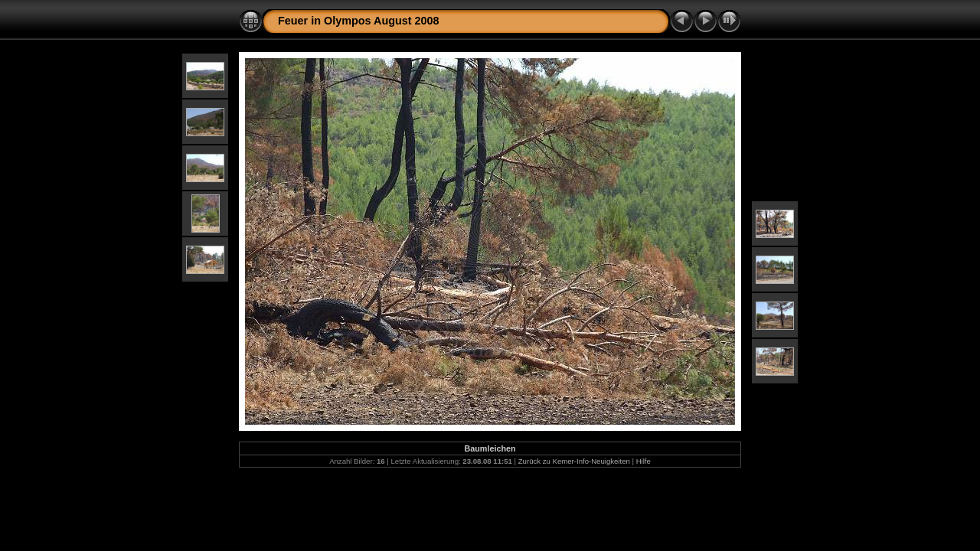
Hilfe (644, 461)
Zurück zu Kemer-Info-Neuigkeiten (574, 461)
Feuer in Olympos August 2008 (359, 21)
